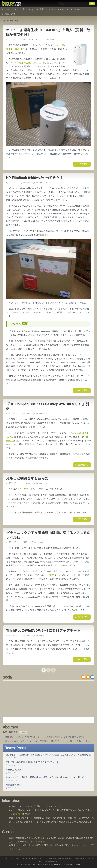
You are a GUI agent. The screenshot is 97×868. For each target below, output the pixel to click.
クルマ (76, 10)
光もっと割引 (24, 489)
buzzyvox (12, 4)
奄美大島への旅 (48, 771)
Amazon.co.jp (48, 720)
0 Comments (49, 40)
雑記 (10, 14)
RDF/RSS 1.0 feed (88, 677)
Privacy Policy (73, 865)
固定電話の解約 (48, 786)
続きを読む (83, 164)
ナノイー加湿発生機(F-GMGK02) (26, 63)
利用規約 (18, 814)
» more (23, 732)
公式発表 (50, 575)
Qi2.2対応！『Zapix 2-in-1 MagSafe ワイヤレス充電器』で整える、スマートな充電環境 (48, 756)
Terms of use (59, 865)
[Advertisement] (49, 699)
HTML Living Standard (42, 865)
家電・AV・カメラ (52, 10)
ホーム (8, 10)
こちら (37, 842)
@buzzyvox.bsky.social (92, 677)
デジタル (26, 10)
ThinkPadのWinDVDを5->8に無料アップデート (43, 631)
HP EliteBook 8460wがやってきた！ (35, 178)
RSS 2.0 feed (83, 677)
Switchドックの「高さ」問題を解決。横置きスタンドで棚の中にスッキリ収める (48, 779)
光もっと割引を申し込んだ (27, 478)
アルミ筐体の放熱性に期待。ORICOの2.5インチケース (48, 764)
